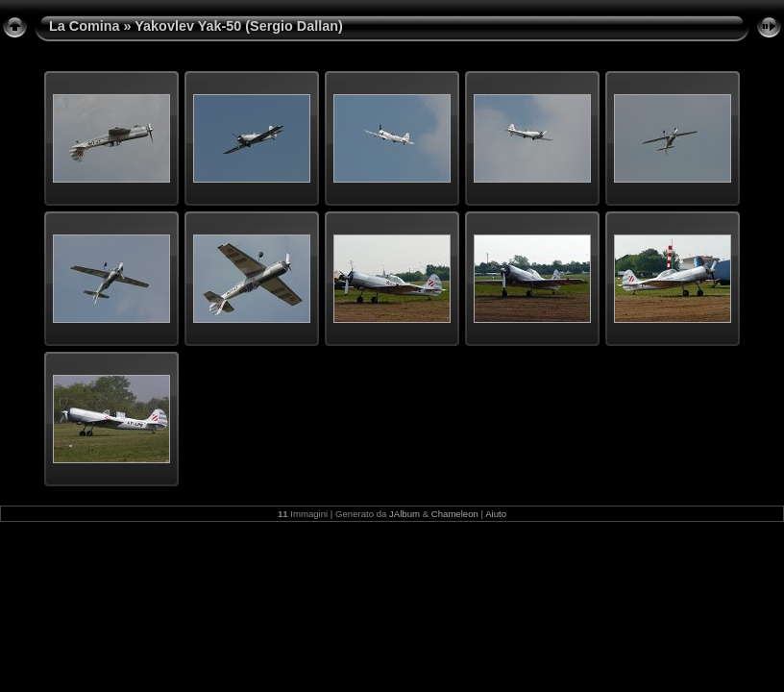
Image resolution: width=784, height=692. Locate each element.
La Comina (85, 26)
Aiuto (496, 514)
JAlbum (404, 514)
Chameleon (455, 514)
